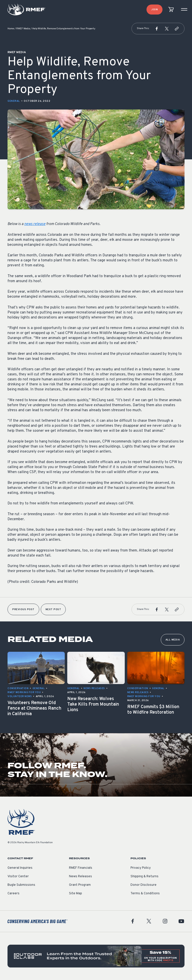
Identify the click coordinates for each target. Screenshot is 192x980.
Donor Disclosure (143, 885)
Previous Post (23, 610)
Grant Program (80, 885)
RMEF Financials (81, 868)
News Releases (80, 877)
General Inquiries (20, 868)
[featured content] (96, 956)
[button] (157, 29)
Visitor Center (18, 877)
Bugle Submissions (21, 885)
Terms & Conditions (145, 894)
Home (11, 29)
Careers (13, 894)
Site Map (75, 894)
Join (154, 10)
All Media (173, 640)
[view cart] (171, 10)
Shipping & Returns (144, 877)
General (14, 101)
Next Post (53, 610)
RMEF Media (23, 29)
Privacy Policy (141, 868)
